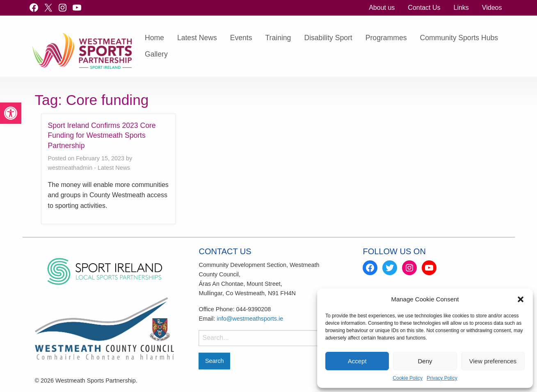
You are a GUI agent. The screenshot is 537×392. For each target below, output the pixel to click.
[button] (521, 299)
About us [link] (382, 8)
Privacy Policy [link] (442, 378)
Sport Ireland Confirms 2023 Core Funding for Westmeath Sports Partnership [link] (102, 136)
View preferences (493, 361)
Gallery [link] (156, 54)
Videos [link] (492, 8)
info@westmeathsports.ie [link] (250, 319)
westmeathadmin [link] (70, 168)
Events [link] (241, 38)
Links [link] (461, 8)
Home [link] (154, 38)
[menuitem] (382, 8)
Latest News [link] (197, 38)
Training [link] (278, 38)
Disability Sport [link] (328, 38)
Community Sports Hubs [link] (459, 38)
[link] (11, 113)
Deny (425, 361)
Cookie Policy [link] (408, 378)
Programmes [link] (386, 38)
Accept (357, 361)
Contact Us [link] (424, 8)
